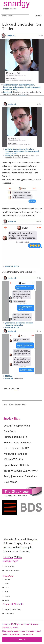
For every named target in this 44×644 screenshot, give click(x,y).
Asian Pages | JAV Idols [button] (11, 571)
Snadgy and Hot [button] (8, 566)
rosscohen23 (26, 166)
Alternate (8, 539)
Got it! (22, 640)
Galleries (8, 557)
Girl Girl (17, 547)
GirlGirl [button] (5, 588)
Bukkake (8, 543)
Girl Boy (8, 547)
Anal (23, 539)
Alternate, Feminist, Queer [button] (11, 609)
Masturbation (11, 552)
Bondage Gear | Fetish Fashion (16, 496)
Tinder (24, 405)
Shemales (25, 552)
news (5, 405)
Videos (18, 557)
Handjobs (28, 547)
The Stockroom (17, 491)
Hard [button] (5, 592)
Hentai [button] (5, 600)
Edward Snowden (15, 405)
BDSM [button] (5, 583)
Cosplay (18, 543)
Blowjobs (32, 539)
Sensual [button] (6, 596)
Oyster (16, 389)
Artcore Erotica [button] (8, 614)
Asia (17, 539)
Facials (28, 543)
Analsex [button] (6, 579)
